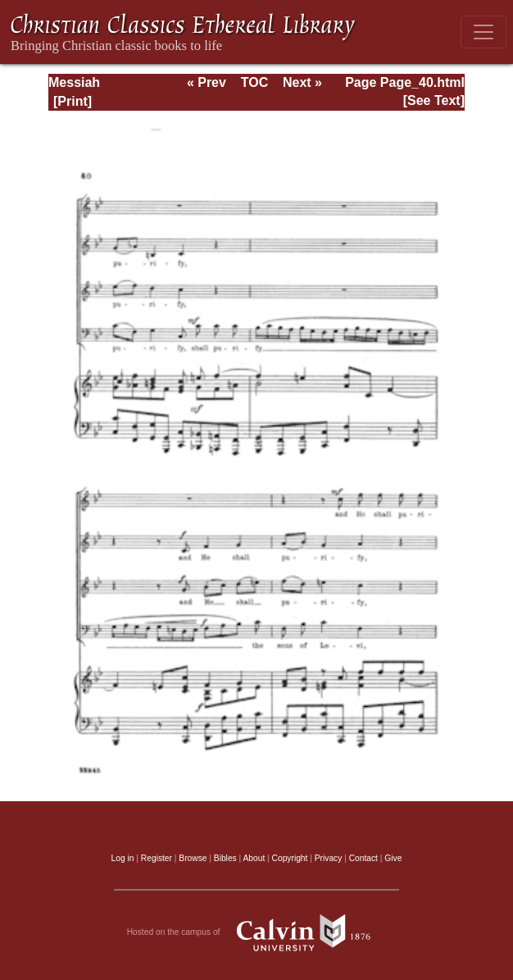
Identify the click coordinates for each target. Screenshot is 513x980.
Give (393, 858)
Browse (193, 858)
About (254, 858)
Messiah (74, 82)
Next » (302, 82)
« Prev (207, 82)
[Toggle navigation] (483, 32)
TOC (254, 82)
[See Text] (434, 100)
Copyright (290, 858)
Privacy (329, 858)
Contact (363, 858)
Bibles (225, 858)
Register (157, 858)
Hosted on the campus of (257, 932)
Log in (123, 858)
